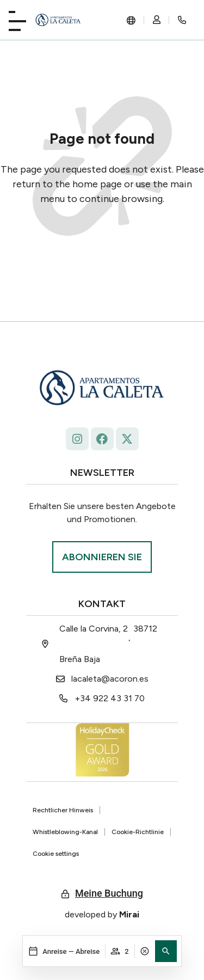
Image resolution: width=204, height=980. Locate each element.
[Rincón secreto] (182, 20)
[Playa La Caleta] (17, 19)
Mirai (129, 914)
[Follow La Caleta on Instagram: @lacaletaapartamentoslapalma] (77, 439)
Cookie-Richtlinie (138, 832)
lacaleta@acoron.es (110, 679)
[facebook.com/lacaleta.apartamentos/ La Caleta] (102, 439)
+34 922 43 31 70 (110, 698)
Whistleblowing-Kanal (65, 832)
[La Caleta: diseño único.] (58, 20)
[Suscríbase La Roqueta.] (102, 557)
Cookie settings (56, 854)
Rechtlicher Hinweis (63, 810)
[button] (166, 951)
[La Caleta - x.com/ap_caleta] (127, 439)
